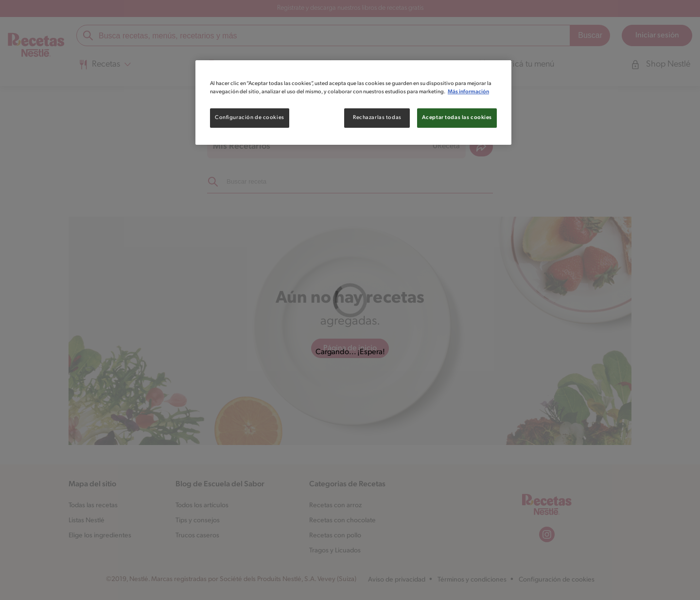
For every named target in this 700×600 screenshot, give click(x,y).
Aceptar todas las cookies (457, 118)
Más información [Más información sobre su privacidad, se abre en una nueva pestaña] (468, 92)
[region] (353, 103)
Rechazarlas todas (377, 118)
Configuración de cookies (250, 118)
